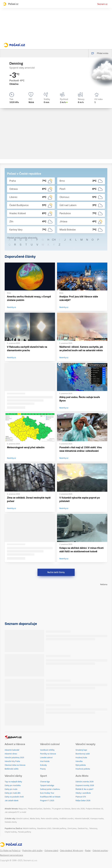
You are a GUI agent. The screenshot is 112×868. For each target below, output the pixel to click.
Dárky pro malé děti (13, 793)
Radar (88, 851)
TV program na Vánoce (61, 809)
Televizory (93, 828)
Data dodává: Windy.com (72, 851)
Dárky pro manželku (13, 785)
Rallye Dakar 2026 (83, 801)
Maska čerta (35, 819)
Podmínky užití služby (32, 851)
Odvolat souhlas (100, 851)
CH (54, 240)
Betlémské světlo (12, 769)
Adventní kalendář (12, 750)
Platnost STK (81, 797)
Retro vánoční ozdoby (50, 819)
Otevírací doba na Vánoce (15, 765)
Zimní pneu (72, 828)
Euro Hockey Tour (47, 793)
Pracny (43, 769)
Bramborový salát (83, 754)
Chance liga (45, 782)
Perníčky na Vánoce (48, 754)
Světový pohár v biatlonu (50, 789)
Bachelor (47, 809)
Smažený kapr (81, 750)
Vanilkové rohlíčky (47, 750)
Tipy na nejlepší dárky (13, 782)
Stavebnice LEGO (44, 828)
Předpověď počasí (35, 809)
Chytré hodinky (11, 832)
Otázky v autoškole (83, 793)
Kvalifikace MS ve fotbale (50, 797)
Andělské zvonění (66, 819)
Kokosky (43, 765)
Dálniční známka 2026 (85, 782)
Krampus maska (97, 819)
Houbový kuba (81, 758)
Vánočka (79, 761)
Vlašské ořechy (11, 822)
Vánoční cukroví (22, 819)
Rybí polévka (81, 765)
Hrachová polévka (83, 769)
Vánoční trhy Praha (12, 761)
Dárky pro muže (11, 789)
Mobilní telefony (29, 828)
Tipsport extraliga (47, 785)
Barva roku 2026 (78, 809)
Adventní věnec (11, 754)
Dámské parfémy (59, 828)
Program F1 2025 (47, 801)
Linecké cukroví (46, 758)
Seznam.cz (102, 4)
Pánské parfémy (24, 832)
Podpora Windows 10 (94, 809)
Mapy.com (23, 809)
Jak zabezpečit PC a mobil (15, 812)
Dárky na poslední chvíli (14, 797)
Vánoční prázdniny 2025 (14, 758)
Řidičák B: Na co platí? (85, 789)
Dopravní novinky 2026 (85, 785)
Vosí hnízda (45, 761)
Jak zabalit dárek (12, 801)
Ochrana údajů (51, 851)
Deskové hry (83, 828)
